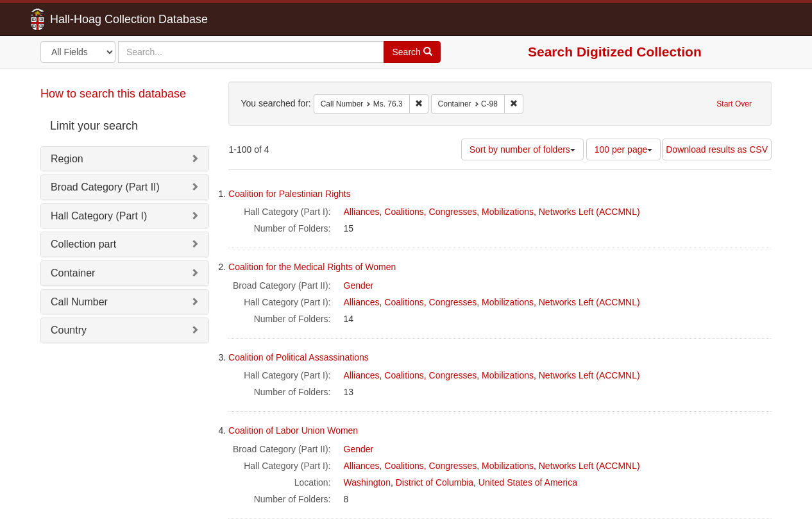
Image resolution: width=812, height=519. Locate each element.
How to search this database (113, 94)
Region (67, 159)
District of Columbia (435, 482)
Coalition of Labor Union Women (293, 430)
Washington (367, 482)
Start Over (734, 104)
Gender (359, 285)
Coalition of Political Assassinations (299, 357)
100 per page (624, 149)
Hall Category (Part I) (99, 216)
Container (73, 273)
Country (69, 330)
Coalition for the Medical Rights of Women (312, 267)
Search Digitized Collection (615, 52)
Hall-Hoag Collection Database (89, 19)
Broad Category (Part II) (105, 187)
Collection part (83, 244)
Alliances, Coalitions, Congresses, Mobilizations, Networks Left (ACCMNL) (492, 212)
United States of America (528, 482)
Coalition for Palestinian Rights (290, 194)
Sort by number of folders (522, 149)
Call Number (79, 302)
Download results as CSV (717, 149)
